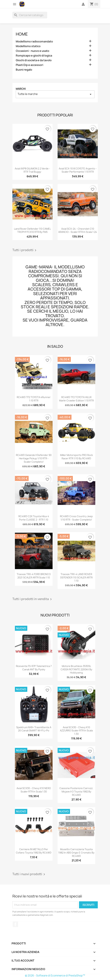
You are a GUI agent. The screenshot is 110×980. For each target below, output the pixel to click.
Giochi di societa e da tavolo (34, 60)
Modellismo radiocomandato (34, 42)
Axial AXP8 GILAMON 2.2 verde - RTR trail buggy (32, 170)
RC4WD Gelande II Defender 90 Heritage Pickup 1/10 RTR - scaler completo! (34, 458)
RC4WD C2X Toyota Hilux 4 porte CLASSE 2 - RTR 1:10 (34, 518)
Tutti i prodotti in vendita (33, 599)
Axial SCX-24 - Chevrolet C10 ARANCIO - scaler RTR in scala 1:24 (78, 230)
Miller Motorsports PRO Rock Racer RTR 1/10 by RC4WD (76, 457)
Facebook (15, 924)
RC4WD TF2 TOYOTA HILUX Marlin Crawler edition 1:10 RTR (76, 399)
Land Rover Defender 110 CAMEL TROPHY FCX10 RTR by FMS (32, 230)
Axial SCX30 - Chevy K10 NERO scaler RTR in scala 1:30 (34, 790)
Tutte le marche (55, 94)
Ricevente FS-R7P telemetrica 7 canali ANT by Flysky (34, 668)
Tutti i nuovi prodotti (29, 874)
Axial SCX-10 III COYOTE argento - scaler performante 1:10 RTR (78, 170)
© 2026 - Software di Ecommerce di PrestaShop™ (55, 976)
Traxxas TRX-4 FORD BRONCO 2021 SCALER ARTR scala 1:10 (34, 576)
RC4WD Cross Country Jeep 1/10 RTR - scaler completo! (76, 518)
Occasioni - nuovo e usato (32, 51)
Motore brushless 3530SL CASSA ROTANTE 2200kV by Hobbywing (76, 669)
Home (22, 34)
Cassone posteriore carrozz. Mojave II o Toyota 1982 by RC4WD (76, 792)
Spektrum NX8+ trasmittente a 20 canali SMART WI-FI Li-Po (34, 729)
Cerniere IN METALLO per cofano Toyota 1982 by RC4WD (34, 851)
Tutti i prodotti (25, 250)
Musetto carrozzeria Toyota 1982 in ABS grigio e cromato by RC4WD (76, 853)
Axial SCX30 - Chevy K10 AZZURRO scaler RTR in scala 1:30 (76, 731)
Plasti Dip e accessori (29, 65)
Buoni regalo (24, 70)
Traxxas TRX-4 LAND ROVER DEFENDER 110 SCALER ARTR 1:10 (76, 577)
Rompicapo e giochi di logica (34, 56)
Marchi (21, 89)
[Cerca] (30, 15)
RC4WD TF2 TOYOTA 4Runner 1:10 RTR (34, 399)
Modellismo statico (28, 46)
